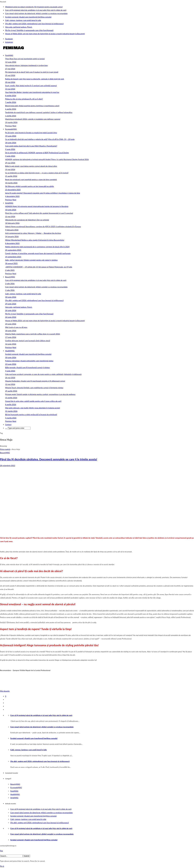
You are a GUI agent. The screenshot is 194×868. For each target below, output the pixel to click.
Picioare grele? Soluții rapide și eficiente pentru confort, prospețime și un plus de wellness (40, 394)
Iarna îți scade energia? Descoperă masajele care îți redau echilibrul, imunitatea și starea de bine (43, 193)
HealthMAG (10, 351)
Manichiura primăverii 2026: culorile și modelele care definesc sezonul (33, 119)
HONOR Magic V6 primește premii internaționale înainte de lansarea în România (37, 206)
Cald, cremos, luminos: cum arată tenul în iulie (23, 20)
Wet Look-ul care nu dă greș (16, 327)
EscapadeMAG (11, 129)
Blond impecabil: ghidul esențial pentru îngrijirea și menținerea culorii (32, 106)
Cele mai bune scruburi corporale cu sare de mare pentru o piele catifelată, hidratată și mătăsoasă (43, 374)
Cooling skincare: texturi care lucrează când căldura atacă (28, 341)
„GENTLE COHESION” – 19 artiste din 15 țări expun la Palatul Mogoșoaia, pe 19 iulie (39, 267)
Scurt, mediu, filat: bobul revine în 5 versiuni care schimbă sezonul (31, 86)
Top (1, 851)
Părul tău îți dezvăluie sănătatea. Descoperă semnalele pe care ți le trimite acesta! (49, 459)
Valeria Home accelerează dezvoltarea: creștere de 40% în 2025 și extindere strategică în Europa (43, 226)
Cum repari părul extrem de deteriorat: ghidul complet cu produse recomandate (36, 13)
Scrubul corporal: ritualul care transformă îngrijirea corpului (28, 17)
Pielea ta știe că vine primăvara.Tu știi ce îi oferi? (24, 99)
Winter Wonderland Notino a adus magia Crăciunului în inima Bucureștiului (35, 240)
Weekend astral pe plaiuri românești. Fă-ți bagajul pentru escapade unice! (34, 7)
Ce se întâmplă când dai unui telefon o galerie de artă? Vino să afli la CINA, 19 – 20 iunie (40, 139)
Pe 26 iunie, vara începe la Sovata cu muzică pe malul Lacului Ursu (31, 133)
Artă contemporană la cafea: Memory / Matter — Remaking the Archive (33, 233)
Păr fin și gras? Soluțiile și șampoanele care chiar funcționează (29, 30)
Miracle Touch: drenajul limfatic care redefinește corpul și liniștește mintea (34, 388)
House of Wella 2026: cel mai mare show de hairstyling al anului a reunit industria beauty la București (45, 34)
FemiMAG (9, 55)
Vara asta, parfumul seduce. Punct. (19, 27)
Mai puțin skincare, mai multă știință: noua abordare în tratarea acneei (33, 408)
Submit (26, 856)
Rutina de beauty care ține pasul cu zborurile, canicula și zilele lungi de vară (35, 79)
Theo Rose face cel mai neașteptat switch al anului (25, 59)
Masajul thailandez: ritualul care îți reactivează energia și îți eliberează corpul (35, 381)
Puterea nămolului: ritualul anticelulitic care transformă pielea (29, 361)
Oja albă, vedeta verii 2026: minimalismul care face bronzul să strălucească (34, 24)
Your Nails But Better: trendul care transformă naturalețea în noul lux (32, 92)
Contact (8, 424)
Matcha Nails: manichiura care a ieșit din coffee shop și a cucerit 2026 (33, 334)
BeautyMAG (10, 277)
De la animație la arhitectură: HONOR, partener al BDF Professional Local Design (37, 153)
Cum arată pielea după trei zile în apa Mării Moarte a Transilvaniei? (31, 146)
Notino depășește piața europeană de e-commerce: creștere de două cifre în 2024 (37, 247)
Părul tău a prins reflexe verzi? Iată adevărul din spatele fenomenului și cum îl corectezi (39, 213)
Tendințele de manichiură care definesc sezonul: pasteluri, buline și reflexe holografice (39, 112)
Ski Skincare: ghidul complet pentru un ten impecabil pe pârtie (29, 186)
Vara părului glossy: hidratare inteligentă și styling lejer (26, 65)
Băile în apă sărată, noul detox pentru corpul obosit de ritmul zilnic (31, 166)
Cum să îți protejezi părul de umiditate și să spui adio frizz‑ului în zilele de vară (36, 10)
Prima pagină (5, 449)
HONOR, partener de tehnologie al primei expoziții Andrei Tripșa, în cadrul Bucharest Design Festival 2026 (47, 159)
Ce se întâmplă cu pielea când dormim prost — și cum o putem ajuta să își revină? (37, 173)
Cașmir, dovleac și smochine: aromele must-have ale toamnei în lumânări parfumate (38, 253)
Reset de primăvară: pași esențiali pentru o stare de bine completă (31, 179)
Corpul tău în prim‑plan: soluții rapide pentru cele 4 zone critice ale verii (33, 401)
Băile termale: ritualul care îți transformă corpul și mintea (27, 367)
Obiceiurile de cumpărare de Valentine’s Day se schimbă (27, 220)
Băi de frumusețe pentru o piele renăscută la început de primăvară (31, 414)
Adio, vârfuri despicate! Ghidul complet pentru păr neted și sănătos (31, 260)
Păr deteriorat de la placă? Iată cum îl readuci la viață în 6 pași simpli (32, 72)
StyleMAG (9, 203)
